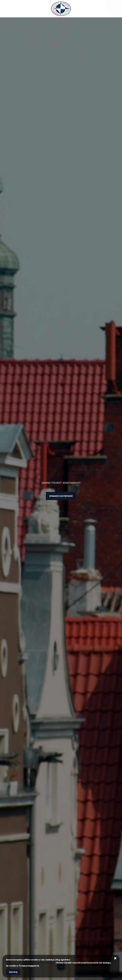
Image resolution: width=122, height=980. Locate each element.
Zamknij (13, 972)
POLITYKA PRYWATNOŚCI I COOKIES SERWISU (30, 963)
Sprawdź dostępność (61, 496)
